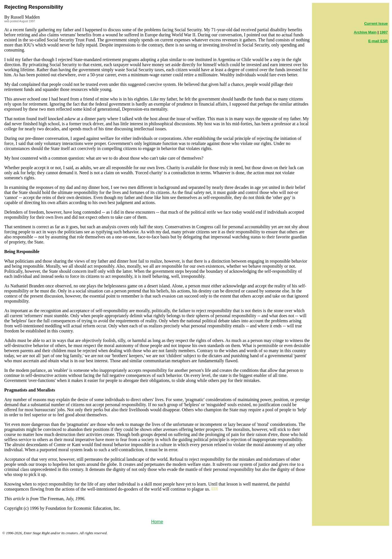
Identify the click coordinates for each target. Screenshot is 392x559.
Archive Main (365, 32)
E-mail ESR (378, 41)
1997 (384, 32)
